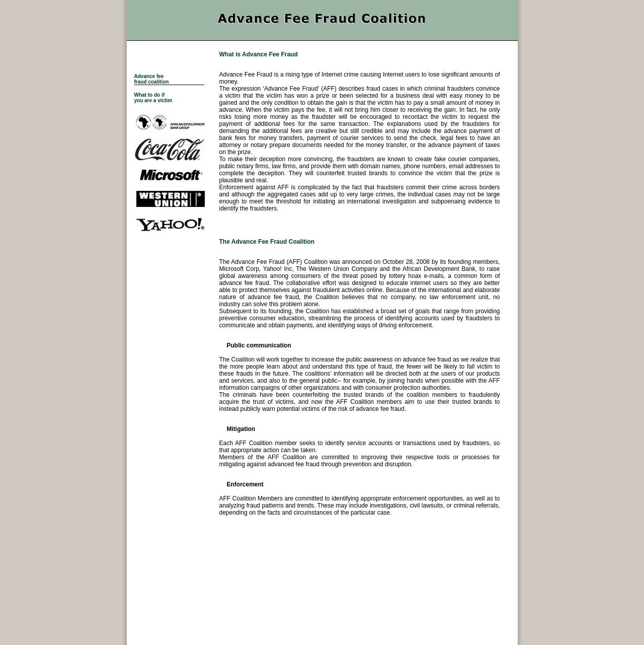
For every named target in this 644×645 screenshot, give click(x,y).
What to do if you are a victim (153, 98)
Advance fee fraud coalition (152, 79)
